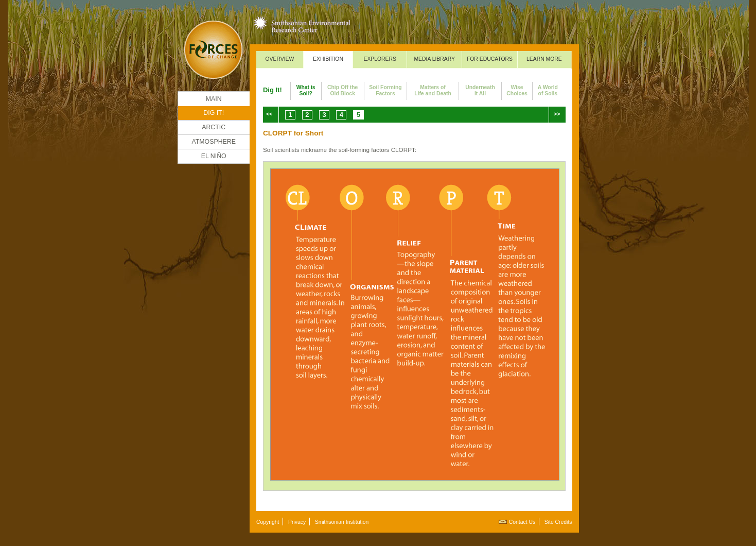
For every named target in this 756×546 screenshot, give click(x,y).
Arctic (214, 127)
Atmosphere (214, 142)
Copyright (268, 522)
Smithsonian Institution (342, 522)
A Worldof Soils (548, 90)
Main (214, 99)
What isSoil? (306, 90)
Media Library (434, 59)
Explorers (380, 59)
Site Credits (558, 522)
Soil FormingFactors (385, 90)
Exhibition (328, 59)
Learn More (544, 59)
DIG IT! (214, 113)
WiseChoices (517, 90)
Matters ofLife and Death (433, 90)
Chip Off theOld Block (342, 90)
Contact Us (522, 522)
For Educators (490, 59)
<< (269, 114)
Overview (279, 59)
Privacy (297, 522)
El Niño (214, 156)
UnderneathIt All (480, 90)
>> (557, 114)
